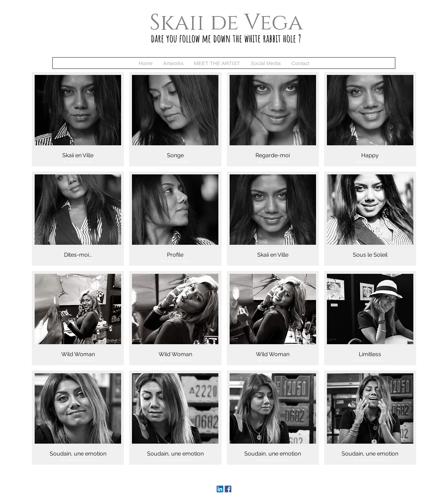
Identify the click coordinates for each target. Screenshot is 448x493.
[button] (173, 63)
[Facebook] (228, 489)
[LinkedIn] (220, 489)
